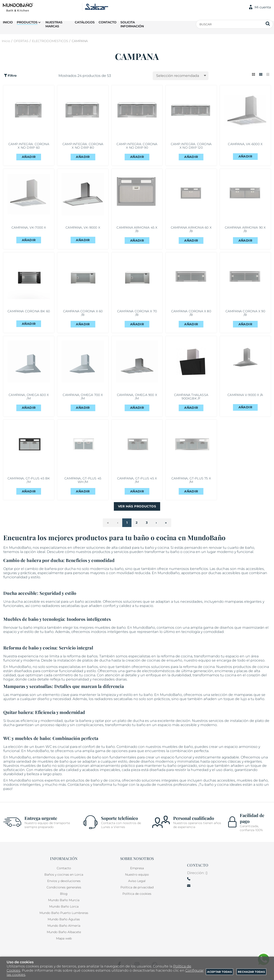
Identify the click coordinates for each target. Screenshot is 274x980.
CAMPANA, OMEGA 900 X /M (137, 398)
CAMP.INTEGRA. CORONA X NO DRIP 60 (29, 146)
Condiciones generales (64, 888)
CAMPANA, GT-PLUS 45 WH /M (83, 483)
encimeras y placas (231, 674)
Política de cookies (137, 894)
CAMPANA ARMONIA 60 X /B (191, 230)
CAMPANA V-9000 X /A (245, 397)
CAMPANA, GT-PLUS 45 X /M (137, 483)
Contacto (64, 868)
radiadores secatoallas (61, 608)
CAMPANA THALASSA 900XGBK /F (191, 398)
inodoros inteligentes (110, 634)
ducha (70, 571)
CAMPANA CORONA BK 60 (29, 314)
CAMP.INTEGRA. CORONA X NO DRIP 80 (83, 146)
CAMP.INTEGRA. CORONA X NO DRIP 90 (137, 146)
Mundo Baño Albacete (64, 932)
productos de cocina (251, 669)
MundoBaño (20, 783)
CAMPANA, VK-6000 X (245, 144)
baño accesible (88, 604)
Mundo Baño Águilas (64, 919)
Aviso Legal (137, 881)
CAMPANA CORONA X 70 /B (137, 314)
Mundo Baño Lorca (64, 907)
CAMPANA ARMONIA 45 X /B (137, 230)
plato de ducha (131, 723)
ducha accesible (26, 604)
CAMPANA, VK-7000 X (29, 228)
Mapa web (64, 939)
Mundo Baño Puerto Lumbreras (64, 913)
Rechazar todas (251, 972)
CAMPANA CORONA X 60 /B (83, 314)
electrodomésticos (158, 674)
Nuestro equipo (137, 875)
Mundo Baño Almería (64, 926)
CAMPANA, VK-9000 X (83, 228)
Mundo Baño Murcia (64, 900)
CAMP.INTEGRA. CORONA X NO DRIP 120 (191, 146)
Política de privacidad (137, 888)
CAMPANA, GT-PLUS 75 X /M (191, 483)
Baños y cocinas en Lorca (64, 875)
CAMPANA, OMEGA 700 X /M (83, 398)
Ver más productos (137, 509)
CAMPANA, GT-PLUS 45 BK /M (29, 483)
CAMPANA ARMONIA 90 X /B (245, 230)
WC (49, 749)
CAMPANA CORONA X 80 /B (191, 314)
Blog (64, 894)
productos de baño (83, 783)
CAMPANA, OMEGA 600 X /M (29, 398)
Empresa (137, 868)
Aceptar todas (220, 972)
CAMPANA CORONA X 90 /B (245, 314)
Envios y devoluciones (64, 881)
